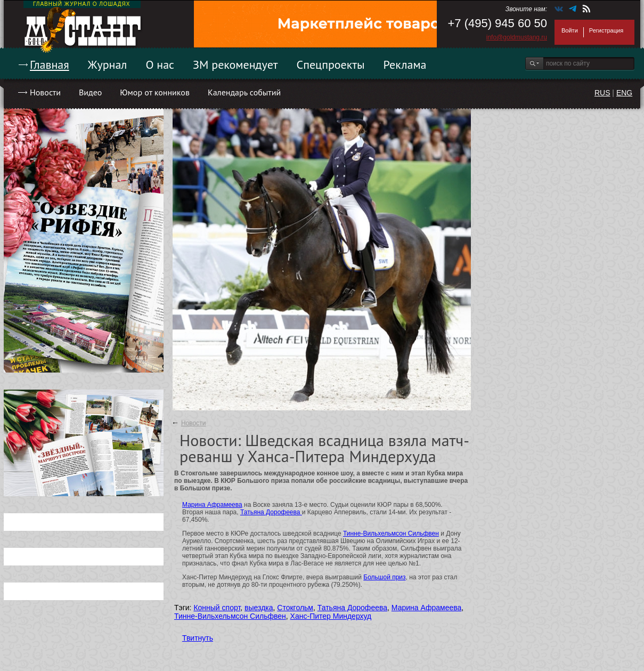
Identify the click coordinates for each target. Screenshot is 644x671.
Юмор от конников (155, 92)
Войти (570, 30)
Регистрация (606, 30)
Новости (45, 92)
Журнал (108, 64)
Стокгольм (295, 608)
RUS (602, 93)
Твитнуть (198, 638)
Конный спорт (217, 608)
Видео (90, 92)
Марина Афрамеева (212, 505)
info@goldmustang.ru (517, 37)
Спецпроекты (331, 64)
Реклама (405, 64)
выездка (259, 608)
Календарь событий (244, 92)
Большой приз (384, 577)
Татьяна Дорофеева (271, 512)
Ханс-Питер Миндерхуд (331, 616)
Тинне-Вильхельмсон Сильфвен (391, 533)
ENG (624, 93)
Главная (50, 64)
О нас (160, 64)
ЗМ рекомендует (235, 64)
